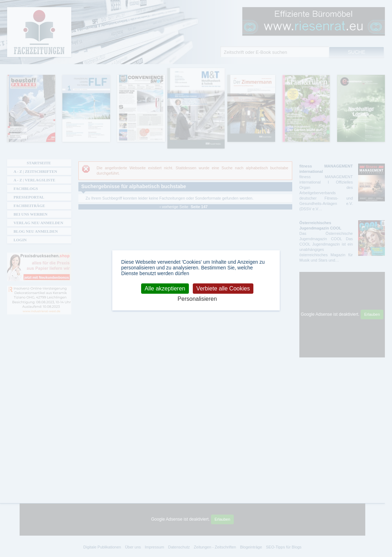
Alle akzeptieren (165, 288)
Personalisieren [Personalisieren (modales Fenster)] (197, 299)
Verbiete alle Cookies (223, 288)
